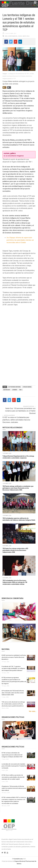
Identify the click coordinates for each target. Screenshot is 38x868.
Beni (6, 36)
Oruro (20, 36)
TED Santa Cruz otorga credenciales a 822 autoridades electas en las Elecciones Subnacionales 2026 (15, 550)
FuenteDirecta (18, 859)
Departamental (13, 36)
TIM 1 (21, 390)
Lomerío (15, 390)
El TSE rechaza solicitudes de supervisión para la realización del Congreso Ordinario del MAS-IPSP (12, 755)
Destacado (7, 390)
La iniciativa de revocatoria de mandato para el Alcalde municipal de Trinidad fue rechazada (14, 766)
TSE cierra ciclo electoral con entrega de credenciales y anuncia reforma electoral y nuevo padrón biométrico (13, 704)
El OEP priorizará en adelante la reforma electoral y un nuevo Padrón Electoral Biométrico (14, 657)
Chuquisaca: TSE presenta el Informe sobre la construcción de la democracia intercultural (14, 788)
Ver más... (33, 711)
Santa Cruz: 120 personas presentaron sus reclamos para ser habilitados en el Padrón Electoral (20, 411)
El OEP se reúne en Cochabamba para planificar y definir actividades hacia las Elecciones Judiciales (16, 420)
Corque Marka (27, 387)
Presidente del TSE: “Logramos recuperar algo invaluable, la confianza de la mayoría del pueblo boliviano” (13, 668)
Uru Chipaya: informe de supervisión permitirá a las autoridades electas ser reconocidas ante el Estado (20, 240)
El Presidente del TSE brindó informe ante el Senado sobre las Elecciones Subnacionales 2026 (13, 693)
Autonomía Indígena (14, 387)
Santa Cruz (26, 36)
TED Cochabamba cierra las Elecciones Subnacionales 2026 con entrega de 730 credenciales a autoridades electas (15, 582)
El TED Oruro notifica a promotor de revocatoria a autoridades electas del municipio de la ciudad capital (13, 777)
